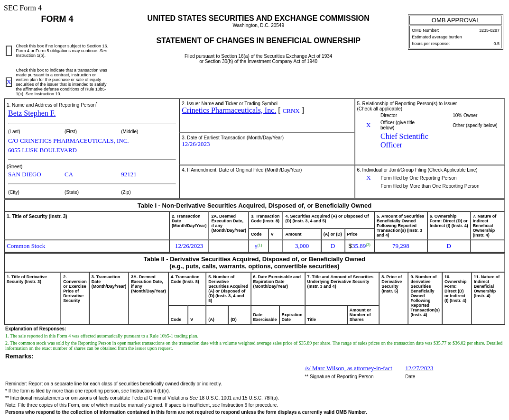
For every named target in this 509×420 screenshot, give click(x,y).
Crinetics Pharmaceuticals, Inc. (229, 110)
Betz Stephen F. (32, 113)
